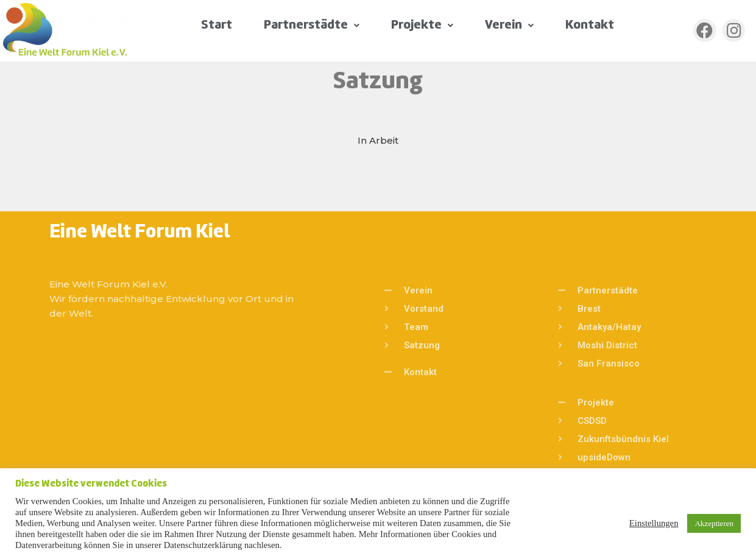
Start (217, 25)
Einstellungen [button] (654, 523)
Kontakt (590, 25)
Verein (509, 25)
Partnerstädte (312, 25)
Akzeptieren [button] (714, 523)
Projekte (422, 25)
